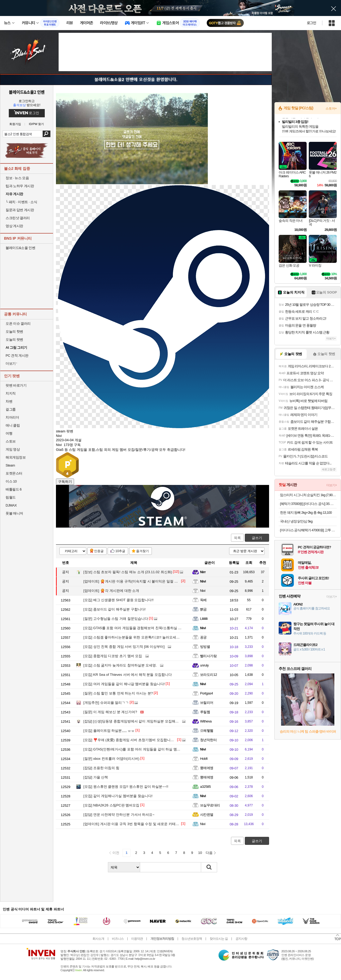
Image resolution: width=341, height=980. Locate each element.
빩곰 (203, 609)
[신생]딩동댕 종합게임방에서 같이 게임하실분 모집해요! (131, 721)
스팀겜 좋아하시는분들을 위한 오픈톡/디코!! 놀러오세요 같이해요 (139, 637)
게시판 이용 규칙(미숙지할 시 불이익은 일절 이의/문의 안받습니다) (146, 581)
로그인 (311, 23)
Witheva (206, 721)
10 (200, 853)
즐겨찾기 (143, 551)
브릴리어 (207, 703)
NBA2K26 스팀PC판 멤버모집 (111, 805)
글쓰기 (257, 538)
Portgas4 (206, 693)
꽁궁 (203, 637)
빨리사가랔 (208, 656)
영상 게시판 (14, 226)
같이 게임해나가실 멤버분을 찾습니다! (118, 796)
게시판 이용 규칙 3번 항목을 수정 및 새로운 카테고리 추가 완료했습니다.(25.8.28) (155, 824)
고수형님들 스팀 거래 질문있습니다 (116, 619)
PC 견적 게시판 (17, 356)
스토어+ (331, 109)
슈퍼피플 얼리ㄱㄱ (106, 703)
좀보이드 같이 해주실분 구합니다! (114, 609)
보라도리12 (208, 675)
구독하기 (65, 482)
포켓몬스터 (14, 473)
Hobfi (204, 759)
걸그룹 (11, 409)
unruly (204, 665)
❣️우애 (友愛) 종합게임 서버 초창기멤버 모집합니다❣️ (131, 740)
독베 (203, 600)
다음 (209, 853)
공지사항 (241, 939)
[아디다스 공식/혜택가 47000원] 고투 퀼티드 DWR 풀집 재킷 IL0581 (308, 530)
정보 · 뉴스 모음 (17, 178)
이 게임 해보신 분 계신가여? (110, 712)
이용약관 (137, 939)
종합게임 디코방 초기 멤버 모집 (113, 656)
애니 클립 (13, 425)
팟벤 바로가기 (16, 385)
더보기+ (331, 338)
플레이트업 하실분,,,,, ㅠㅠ (109, 731)
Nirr (203, 572)
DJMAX (11, 505)
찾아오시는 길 (219, 939)
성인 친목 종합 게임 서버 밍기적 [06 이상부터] (124, 647)
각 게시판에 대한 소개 (111, 591)
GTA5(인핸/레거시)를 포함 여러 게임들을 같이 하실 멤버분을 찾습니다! (143, 749)
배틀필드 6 (14, 489)
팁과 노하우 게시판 (20, 186)
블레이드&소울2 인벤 (27, 92)
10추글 (120, 551)
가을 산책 (96, 777)
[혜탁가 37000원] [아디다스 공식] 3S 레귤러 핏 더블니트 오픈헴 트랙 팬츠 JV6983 (308, 504)
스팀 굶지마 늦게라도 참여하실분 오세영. (120, 665)
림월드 (11, 497)
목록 (237, 538)
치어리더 (12, 417)
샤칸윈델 (207, 815)
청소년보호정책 (192, 939)
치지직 (11, 393)
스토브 (11, 441)
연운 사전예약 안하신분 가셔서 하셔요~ (119, 815)
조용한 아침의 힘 (101, 768)
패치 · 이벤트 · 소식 (21, 202)
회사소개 (98, 939)
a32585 (205, 787)
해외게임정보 (16, 457)
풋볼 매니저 (14, 513)
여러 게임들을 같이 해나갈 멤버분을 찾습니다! (124, 684)
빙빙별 (205, 647)
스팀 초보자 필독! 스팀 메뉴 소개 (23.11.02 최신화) (128, 572)
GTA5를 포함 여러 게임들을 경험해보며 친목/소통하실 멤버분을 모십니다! (145, 628)
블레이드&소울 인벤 (20, 248)
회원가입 (15, 124)
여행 (9, 433)
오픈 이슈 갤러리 (18, 324)
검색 (46, 134)
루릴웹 (205, 712)
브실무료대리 (210, 805)
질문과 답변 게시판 (20, 210)
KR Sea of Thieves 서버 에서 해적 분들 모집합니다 (128, 675)
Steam (10, 465)
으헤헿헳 (207, 731)
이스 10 (11, 481)
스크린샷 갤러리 (18, 218)
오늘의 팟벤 (14, 340)
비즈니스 (118, 939)
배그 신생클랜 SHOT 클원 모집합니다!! (118, 600)
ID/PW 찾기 (37, 124)
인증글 (99, 551)
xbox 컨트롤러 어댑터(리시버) (111, 759)
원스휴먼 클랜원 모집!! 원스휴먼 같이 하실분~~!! (126, 787)
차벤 (9, 401)
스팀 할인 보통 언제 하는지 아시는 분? (118, 693)
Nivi (203, 581)
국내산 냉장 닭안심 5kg (296, 521)
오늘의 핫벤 (14, 332)
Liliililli (204, 619)
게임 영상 (13, 449)
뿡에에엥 (207, 768)
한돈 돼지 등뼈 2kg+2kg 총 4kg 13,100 (306, 513)
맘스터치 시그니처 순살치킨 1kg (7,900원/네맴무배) (308, 495)
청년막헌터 (208, 740)
